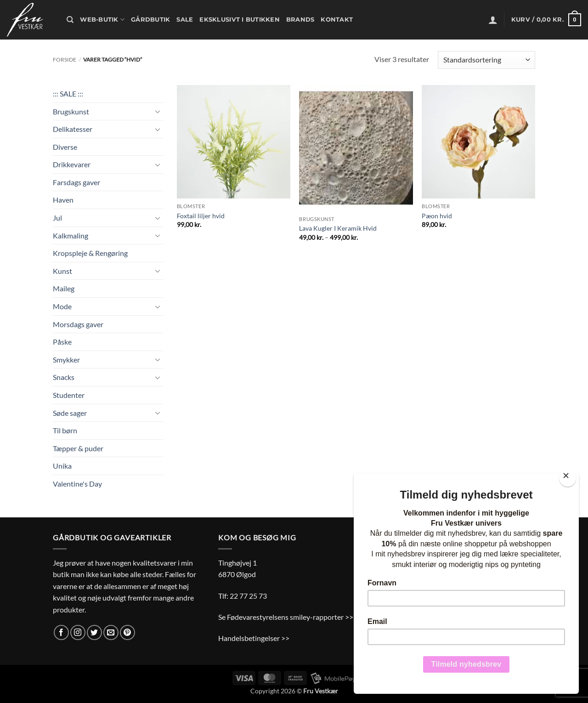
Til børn (65, 430)
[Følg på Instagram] (78, 632)
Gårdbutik (150, 20)
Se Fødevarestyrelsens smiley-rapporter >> (286, 617)
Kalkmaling (71, 235)
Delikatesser (73, 129)
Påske (62, 342)
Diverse (65, 147)
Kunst (62, 271)
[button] (493, 20)
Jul (57, 218)
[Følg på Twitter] (94, 632)
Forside (65, 60)
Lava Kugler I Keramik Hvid (338, 228)
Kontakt (337, 20)
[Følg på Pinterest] (127, 632)
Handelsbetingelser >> (254, 638)
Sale (185, 20)
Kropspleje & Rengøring (90, 253)
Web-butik (102, 20)
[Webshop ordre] (486, 60)
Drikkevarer (72, 164)
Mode (62, 306)
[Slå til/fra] (158, 111)
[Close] (568, 478)
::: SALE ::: (68, 94)
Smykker (66, 360)
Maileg (64, 288)
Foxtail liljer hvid (201, 216)
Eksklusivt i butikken (239, 20)
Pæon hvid (437, 216)
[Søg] (70, 20)
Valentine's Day (77, 484)
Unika (62, 466)
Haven (63, 200)
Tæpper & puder (78, 448)
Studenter (69, 395)
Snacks (64, 377)
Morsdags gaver (78, 324)
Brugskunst (71, 111)
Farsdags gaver (76, 182)
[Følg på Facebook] (61, 632)
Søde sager (70, 413)
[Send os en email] (111, 632)
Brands (300, 20)
